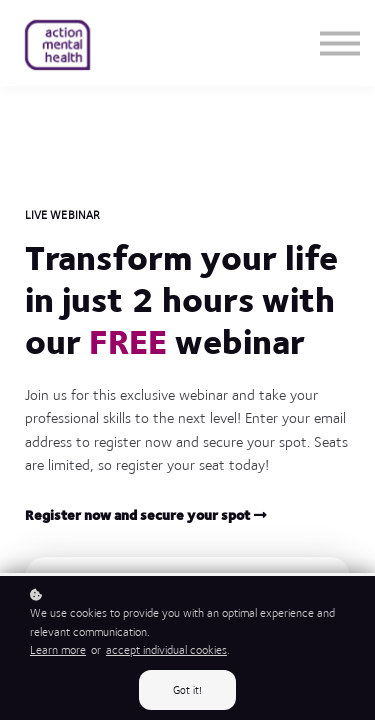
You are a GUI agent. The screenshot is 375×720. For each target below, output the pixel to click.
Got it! (187, 690)
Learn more (58, 650)
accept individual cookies (166, 650)
